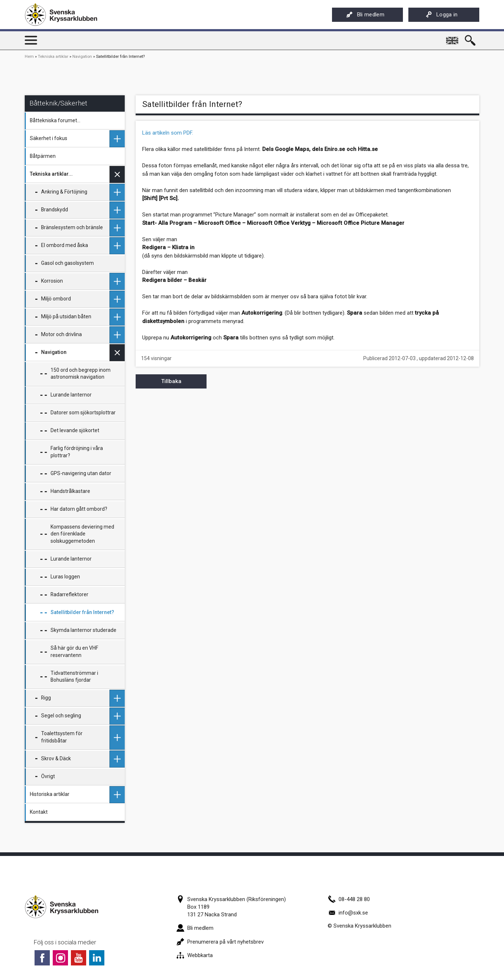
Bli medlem (365, 15)
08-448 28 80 (349, 899)
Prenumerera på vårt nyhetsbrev (220, 942)
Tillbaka (171, 381)
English (453, 38)
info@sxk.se (348, 913)
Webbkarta (195, 955)
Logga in (442, 15)
